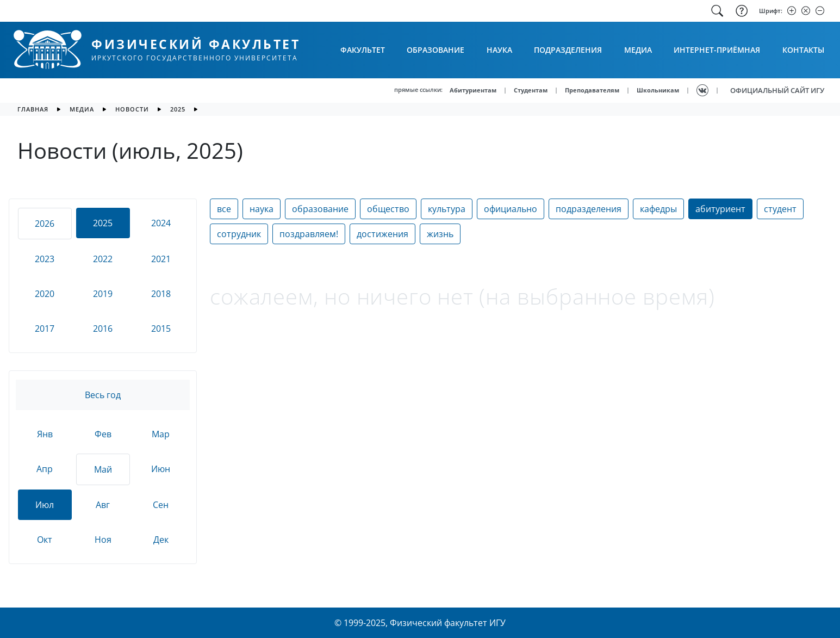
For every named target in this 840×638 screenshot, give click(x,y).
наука (262, 209)
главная (33, 109)
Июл (45, 505)
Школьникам (658, 90)
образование (320, 209)
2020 (45, 294)
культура (447, 209)
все (224, 209)
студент (780, 209)
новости (132, 109)
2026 (45, 224)
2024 (161, 223)
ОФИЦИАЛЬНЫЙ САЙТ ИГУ (777, 90)
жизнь (440, 234)
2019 (103, 294)
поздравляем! (309, 234)
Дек (161, 540)
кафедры (658, 209)
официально (511, 209)
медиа (82, 109)
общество (388, 209)
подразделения (589, 209)
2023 (45, 259)
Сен (161, 505)
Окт (45, 540)
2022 (103, 259)
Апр (45, 469)
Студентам (531, 90)
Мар (161, 434)
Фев (103, 434)
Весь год (103, 395)
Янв (45, 434)
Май (103, 469)
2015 (161, 329)
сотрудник (239, 234)
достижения (382, 234)
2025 (178, 109)
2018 (161, 294)
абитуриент (720, 209)
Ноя (103, 540)
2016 (103, 329)
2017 (45, 329)
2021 (161, 259)
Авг (103, 505)
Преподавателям (592, 90)
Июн (161, 469)
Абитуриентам (473, 90)
